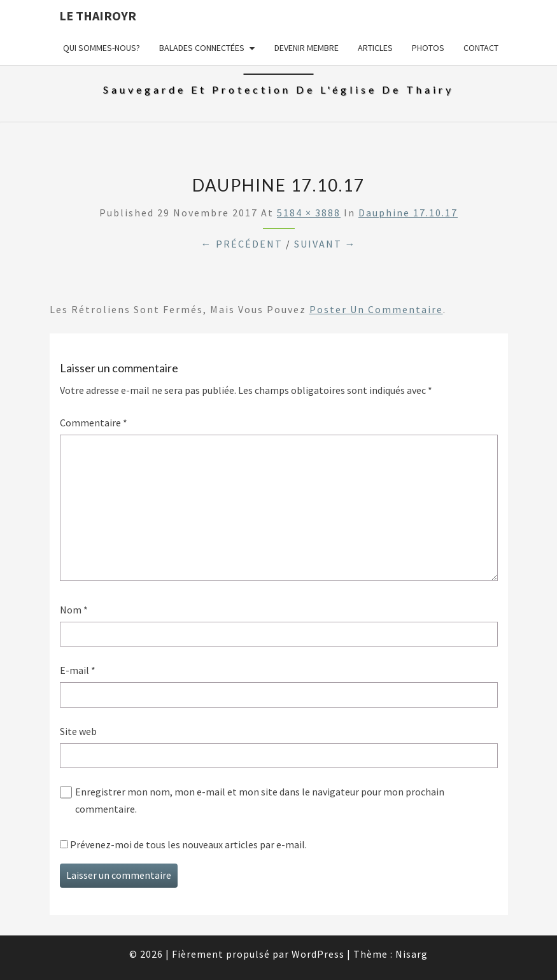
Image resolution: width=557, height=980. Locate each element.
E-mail (78, 670)
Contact (481, 48)
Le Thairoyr (98, 16)
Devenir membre (307, 48)
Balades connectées (202, 48)
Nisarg (412, 954)
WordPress (318, 954)
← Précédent (242, 244)
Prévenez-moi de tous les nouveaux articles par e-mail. (188, 844)
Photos (428, 48)
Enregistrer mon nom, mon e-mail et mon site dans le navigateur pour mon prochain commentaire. (260, 800)
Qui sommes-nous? (102, 48)
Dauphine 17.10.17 (408, 213)
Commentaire (94, 423)
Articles (375, 48)
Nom (74, 610)
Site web (78, 731)
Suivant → (325, 244)
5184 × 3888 (309, 213)
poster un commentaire (376, 309)
